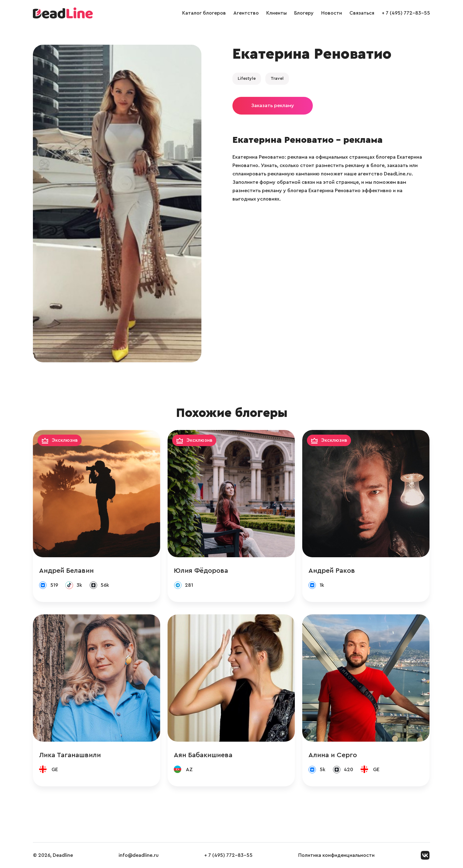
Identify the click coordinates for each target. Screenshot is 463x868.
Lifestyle (247, 79)
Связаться (362, 13)
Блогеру (304, 13)
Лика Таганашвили (70, 755)
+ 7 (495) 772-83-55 (406, 13)
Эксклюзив (65, 440)
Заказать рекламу (273, 106)
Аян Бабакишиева (203, 755)
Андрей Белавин (66, 571)
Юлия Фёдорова (201, 571)
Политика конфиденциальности (336, 855)
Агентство (246, 13)
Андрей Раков (332, 571)
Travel (277, 79)
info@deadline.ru (139, 855)
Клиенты (276, 13)
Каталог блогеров (204, 13)
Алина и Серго (333, 755)
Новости (332, 13)
